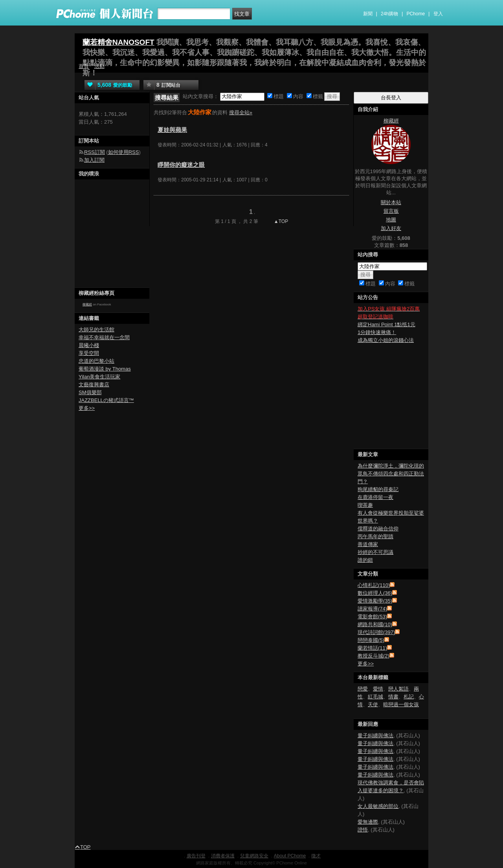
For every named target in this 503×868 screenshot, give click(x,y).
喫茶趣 (365, 505)
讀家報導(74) (372, 609)
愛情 (378, 689)
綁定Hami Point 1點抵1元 (386, 324)
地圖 (391, 220)
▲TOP (281, 221)
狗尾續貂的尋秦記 (378, 489)
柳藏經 (87, 304)
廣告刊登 (196, 856)
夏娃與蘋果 (172, 130)
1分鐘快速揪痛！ (377, 332)
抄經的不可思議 (375, 552)
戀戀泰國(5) (371, 640)
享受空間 (89, 353)
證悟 (363, 830)
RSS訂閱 (95, 152)
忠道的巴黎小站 (96, 361)
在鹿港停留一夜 (375, 497)
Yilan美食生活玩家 (99, 377)
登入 (438, 14)
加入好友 (391, 228)
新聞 (368, 14)
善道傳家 (368, 544)
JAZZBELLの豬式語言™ (106, 400)
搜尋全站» (241, 112)
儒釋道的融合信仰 (378, 529)
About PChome (290, 856)
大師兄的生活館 (96, 330)
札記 (409, 697)
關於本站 (391, 202)
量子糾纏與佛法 (375, 736)
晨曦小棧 (89, 345)
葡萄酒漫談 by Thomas (105, 369)
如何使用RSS (124, 152)
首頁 (84, 66)
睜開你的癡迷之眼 (181, 165)
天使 (373, 704)
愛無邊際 (368, 822)
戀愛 (363, 689)
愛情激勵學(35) (375, 601)
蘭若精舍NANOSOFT (118, 42)
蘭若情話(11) (372, 648)
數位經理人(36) (375, 593)
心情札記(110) (374, 585)
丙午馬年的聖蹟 (375, 536)
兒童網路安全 (254, 856)
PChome (416, 14)
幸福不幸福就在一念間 (104, 337)
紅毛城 (375, 697)
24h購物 (389, 14)
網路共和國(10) (375, 624)
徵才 (316, 856)
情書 (393, 697)
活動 (99, 66)
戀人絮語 (398, 689)
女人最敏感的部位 (378, 806)
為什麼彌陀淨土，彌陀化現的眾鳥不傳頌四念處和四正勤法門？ (391, 474)
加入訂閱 (94, 160)
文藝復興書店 (94, 385)
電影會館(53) (372, 617)
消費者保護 (223, 856)
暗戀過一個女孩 (401, 704)
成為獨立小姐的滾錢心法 (386, 340)
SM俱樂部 (90, 392)
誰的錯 (365, 560)
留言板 (391, 211)
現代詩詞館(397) (376, 632)
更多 (366, 664)
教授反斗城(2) (374, 656)
